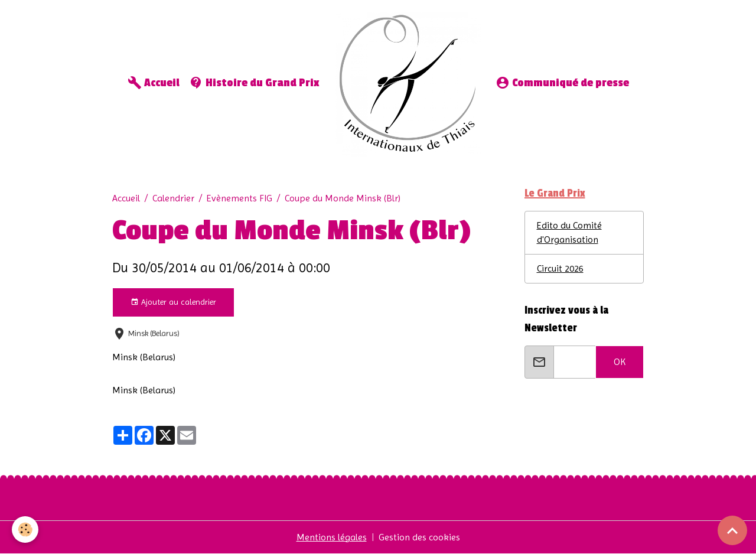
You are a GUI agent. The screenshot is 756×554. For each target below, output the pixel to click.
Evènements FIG (239, 198)
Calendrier (173, 198)
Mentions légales (332, 537)
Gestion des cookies (419, 537)
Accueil (154, 83)
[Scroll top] (732, 530)
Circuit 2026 (560, 268)
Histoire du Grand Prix (254, 83)
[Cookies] (25, 529)
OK (620, 362)
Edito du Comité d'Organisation (569, 232)
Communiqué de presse (562, 83)
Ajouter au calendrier (173, 302)
